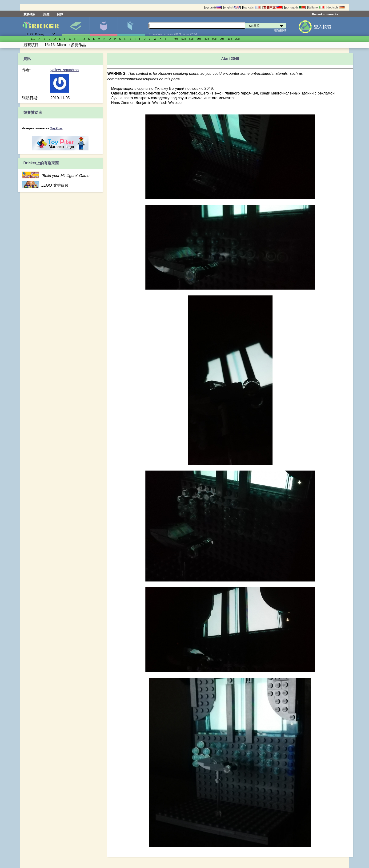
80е (207, 39)
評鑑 (46, 14)
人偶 (103, 27)
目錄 (60, 14)
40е (176, 39)
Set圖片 (76, 27)
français (252, 7)
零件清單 (131, 27)
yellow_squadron (64, 70)
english (232, 7)
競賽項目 (30, 14)
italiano (316, 7)
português (295, 7)
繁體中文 (273, 7)
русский (213, 7)
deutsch (336, 7)
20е (238, 39)
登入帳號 (323, 27)
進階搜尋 (280, 30)
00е (222, 39)
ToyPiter (56, 128)
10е (230, 39)
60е (191, 39)
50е (184, 39)
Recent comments (325, 14)
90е (215, 39)
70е (199, 39)
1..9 (33, 39)
